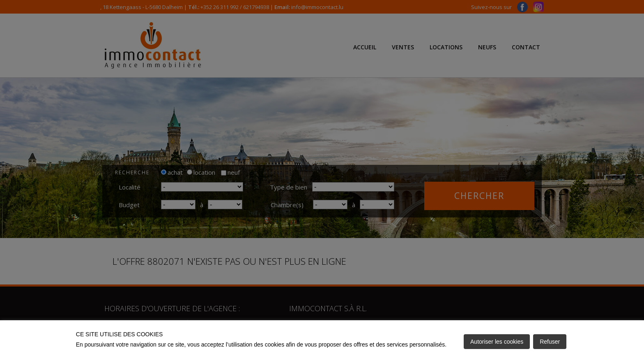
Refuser (550, 342)
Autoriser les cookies (497, 342)
